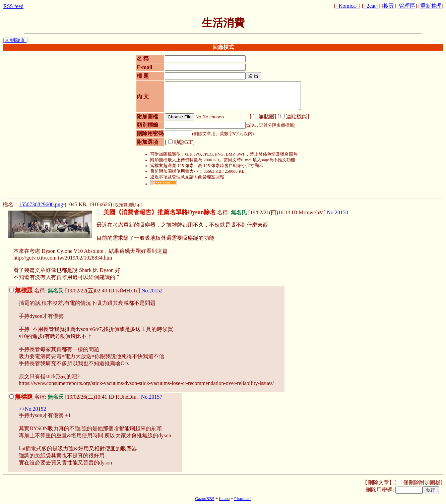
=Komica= (347, 6)
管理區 (407, 6)
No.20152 (152, 291)
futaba (224, 499)
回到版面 (15, 40)
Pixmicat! (243, 499)
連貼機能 (297, 117)
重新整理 (431, 6)
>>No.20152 (33, 409)
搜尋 (389, 6)
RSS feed (13, 6)
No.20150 (338, 212)
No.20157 (152, 397)
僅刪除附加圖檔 (422, 482)
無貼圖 (266, 117)
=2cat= (371, 6)
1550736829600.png (41, 204)
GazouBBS (205, 499)
